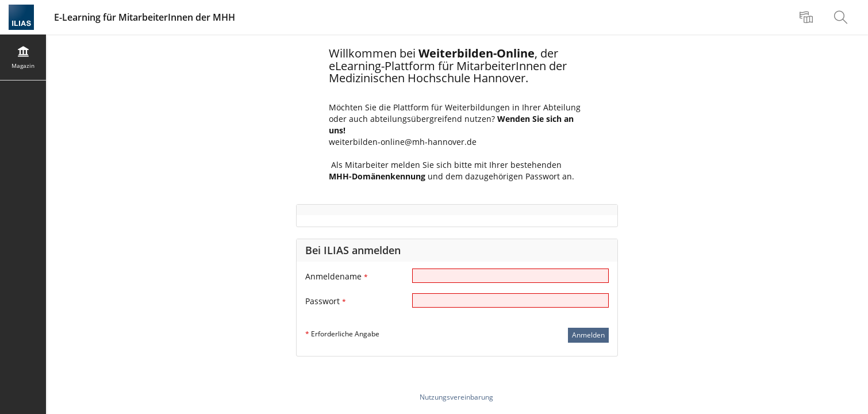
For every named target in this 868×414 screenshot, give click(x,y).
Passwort (326, 301)
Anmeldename (337, 276)
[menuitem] (808, 17)
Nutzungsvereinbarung (456, 397)
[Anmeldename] (510, 276)
